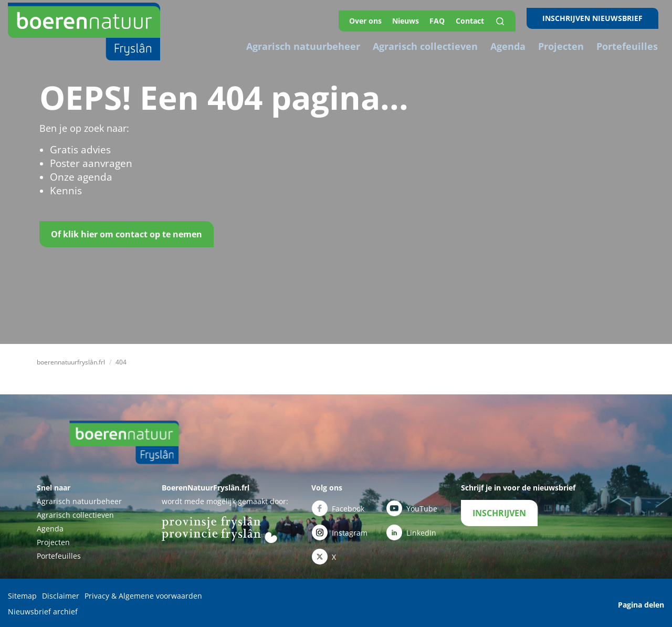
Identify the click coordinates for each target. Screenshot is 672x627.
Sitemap (22, 596)
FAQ (446, 18)
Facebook (338, 508)
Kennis (65, 191)
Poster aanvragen (88, 163)
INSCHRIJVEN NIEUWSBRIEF (598, 18)
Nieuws (412, 18)
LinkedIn (411, 530)
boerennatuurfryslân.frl (71, 362)
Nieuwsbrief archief (43, 609)
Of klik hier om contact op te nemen (127, 234)
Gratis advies (78, 150)
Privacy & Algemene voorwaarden (143, 596)
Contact (480, 18)
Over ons (370, 18)
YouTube (412, 508)
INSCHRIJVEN (499, 513)
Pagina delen (641, 603)
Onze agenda (79, 177)
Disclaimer (61, 596)
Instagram (340, 530)
